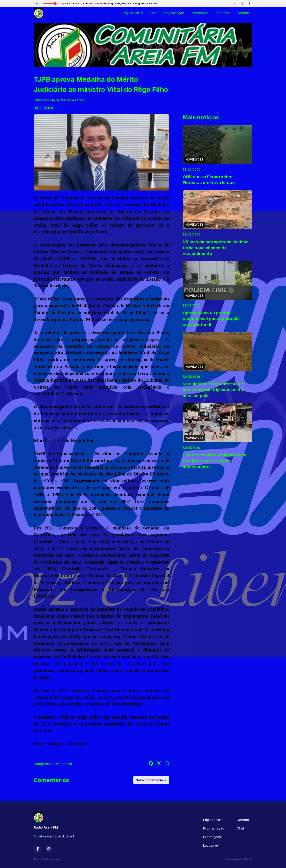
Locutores (223, 13)
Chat (153, 13)
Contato (243, 13)
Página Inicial (133, 13)
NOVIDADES (44, 108)
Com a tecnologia (238, 859)
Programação (173, 13)
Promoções (199, 13)
